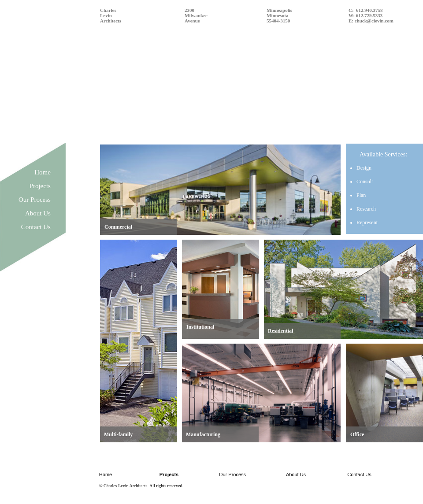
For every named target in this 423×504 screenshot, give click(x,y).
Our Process (35, 200)
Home (43, 172)
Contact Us (36, 227)
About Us (38, 213)
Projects (40, 186)
